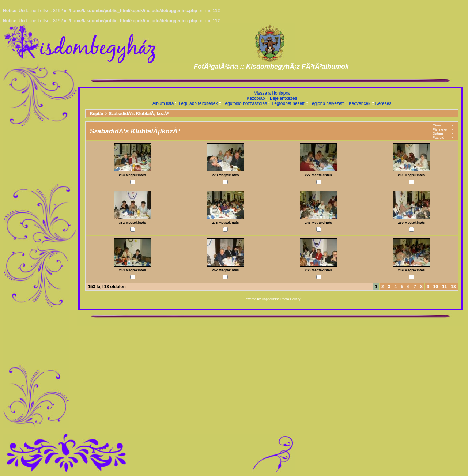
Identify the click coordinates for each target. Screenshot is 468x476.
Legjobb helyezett (327, 103)
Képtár (97, 114)
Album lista (163, 103)
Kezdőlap (256, 98)
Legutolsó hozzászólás (245, 103)
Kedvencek (360, 103)
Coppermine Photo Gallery (281, 299)
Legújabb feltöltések (198, 103)
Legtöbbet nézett (288, 103)
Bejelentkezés (284, 98)
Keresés (383, 103)
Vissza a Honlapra (272, 93)
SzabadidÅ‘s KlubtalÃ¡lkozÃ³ (139, 114)
